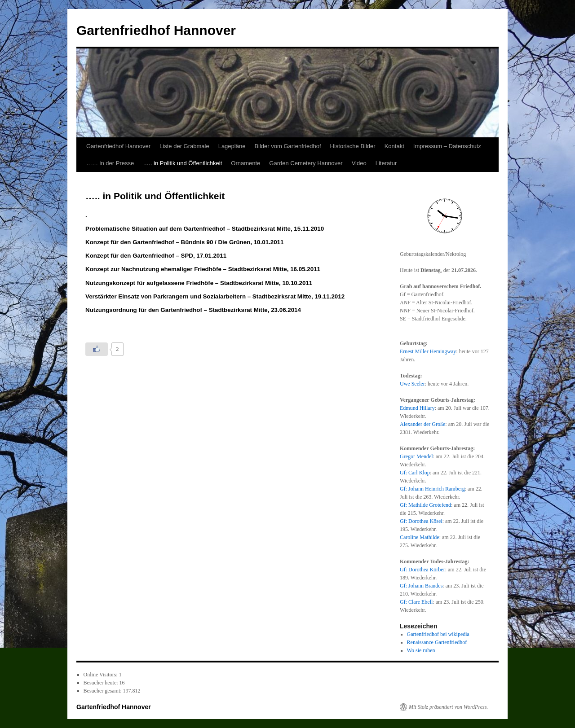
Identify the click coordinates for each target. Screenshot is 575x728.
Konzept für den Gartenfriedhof (130, 242)
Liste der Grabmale (184, 146)
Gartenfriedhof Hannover (156, 30)
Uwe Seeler (412, 384)
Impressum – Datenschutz (447, 146)
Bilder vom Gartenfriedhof (287, 146)
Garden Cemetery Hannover (306, 163)
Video (359, 163)
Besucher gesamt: (103, 691)
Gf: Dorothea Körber (422, 570)
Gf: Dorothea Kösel (421, 521)
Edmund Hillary (417, 408)
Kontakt (394, 146)
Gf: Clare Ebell (416, 602)
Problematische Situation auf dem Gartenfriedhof (156, 229)
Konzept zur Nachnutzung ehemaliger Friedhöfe (154, 269)
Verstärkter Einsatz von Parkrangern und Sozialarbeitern (166, 296)
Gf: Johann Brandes (421, 586)
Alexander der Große (422, 424)
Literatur (386, 163)
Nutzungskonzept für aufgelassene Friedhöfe (150, 283)
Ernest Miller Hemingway (428, 351)
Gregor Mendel (416, 456)
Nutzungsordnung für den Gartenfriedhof (145, 310)
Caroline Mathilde (420, 537)
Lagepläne (232, 146)
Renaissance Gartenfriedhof (437, 642)
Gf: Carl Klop (415, 473)
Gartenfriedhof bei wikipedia (438, 634)
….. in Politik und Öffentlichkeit (182, 163)
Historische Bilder (353, 146)
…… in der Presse (110, 163)
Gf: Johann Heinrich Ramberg (432, 489)
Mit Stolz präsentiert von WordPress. (448, 707)
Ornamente (245, 163)
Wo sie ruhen (421, 650)
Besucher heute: (102, 683)
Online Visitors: (101, 675)
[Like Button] (97, 349)
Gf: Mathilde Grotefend (425, 505)
